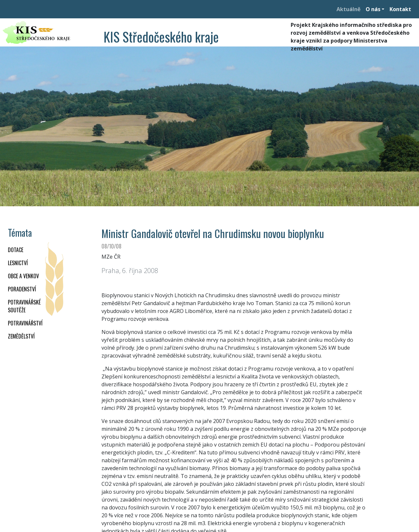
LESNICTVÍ (18, 263)
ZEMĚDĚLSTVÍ (21, 336)
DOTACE (16, 250)
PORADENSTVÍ (22, 289)
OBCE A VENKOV (23, 276)
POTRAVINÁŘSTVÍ (25, 323)
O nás (373, 9)
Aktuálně (348, 9)
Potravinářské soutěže (24, 306)
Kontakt (400, 9)
